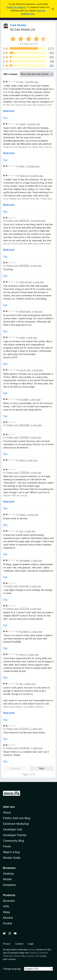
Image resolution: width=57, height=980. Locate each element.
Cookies (19, 944)
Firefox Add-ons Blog (17, 818)
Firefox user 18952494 (18, 425)
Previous (15, 768)
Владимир (25, 560)
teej (21, 82)
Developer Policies (15, 835)
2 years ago (36, 632)
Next (42, 768)
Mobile (7, 879)
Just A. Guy (25, 370)
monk (22, 337)
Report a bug (11, 852)
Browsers (9, 901)
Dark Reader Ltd (25, 29)
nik (21, 684)
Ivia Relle (24, 399)
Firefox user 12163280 (18, 437)
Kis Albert (24, 632)
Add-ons (9, 807)
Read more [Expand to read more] (9, 111)
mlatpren (24, 176)
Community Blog (14, 841)
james (22, 460)
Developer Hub (13, 829)
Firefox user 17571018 (18, 609)
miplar (22, 124)
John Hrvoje (26, 282)
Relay (7, 912)
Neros (22, 654)
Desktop (8, 874)
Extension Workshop (16, 824)
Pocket (8, 923)
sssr (21, 531)
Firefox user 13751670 (18, 729)
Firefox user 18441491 (18, 586)
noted (31, 950)
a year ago (36, 266)
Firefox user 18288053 (18, 221)
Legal (31, 944)
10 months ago (38, 221)
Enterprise (9, 885)
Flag (5, 118)
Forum (7, 846)
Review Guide (12, 858)
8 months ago (36, 176)
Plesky (23, 515)
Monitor (8, 918)
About (7, 812)
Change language (12, 969)
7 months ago (32, 82)
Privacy (7, 944)
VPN (6, 906)
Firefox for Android (16, 7)
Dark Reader (18, 25)
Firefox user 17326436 (18, 472)
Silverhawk (25, 311)
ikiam (22, 166)
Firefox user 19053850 (18, 266)
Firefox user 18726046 (18, 748)
